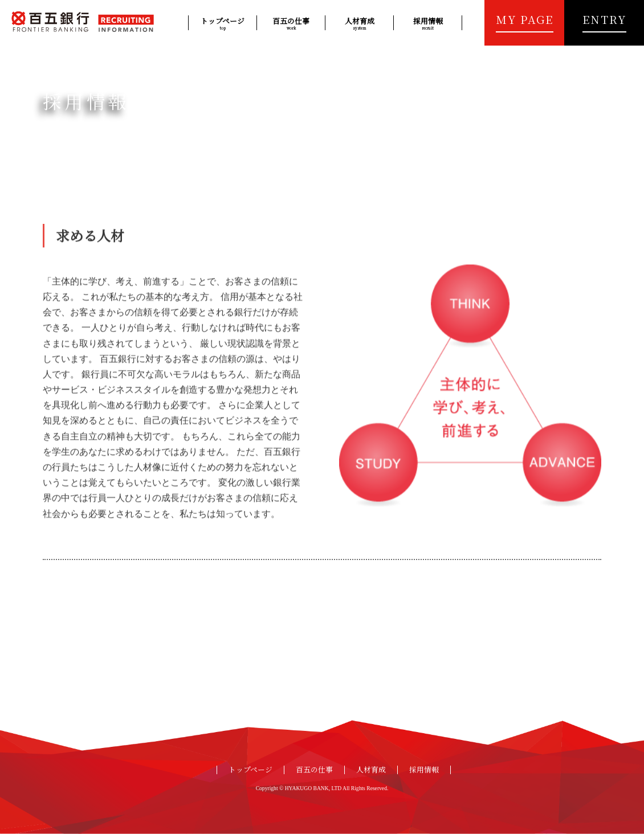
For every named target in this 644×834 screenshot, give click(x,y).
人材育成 (359, 23)
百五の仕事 (291, 23)
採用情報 (428, 23)
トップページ (223, 23)
